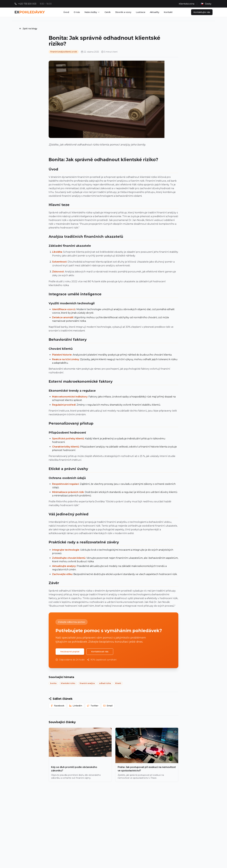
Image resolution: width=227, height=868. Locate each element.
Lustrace (141, 12)
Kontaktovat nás (100, 652)
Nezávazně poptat (70, 652)
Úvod (66, 12)
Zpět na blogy (28, 29)
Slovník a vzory (123, 12)
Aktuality (155, 12)
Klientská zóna (187, 4)
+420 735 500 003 (27, 4)
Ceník (108, 12)
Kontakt (168, 12)
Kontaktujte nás (202, 12)
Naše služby (92, 12)
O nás (77, 12)
